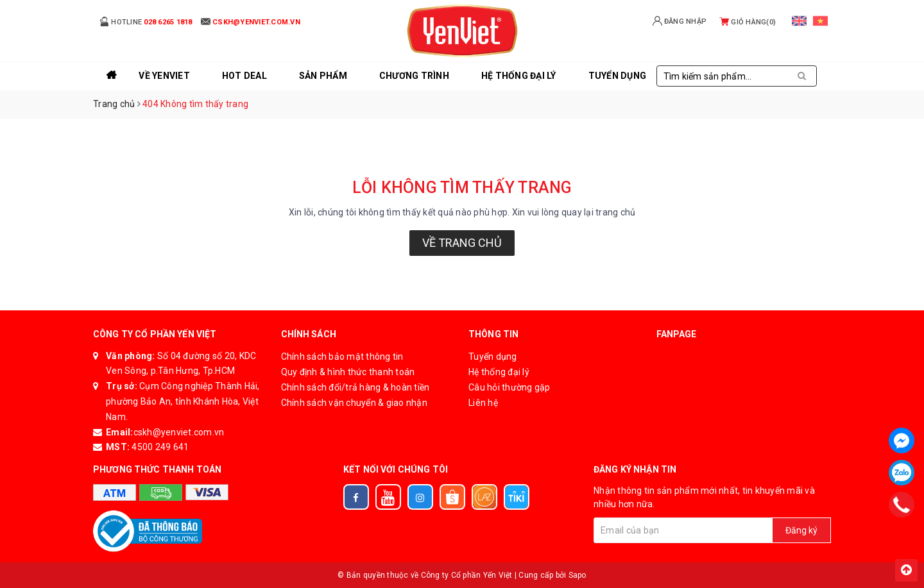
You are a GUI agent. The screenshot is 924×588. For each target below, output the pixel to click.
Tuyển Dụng (618, 76)
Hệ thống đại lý (519, 76)
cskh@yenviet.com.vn (179, 432)
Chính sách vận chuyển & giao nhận (354, 403)
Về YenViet (164, 76)
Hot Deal (244, 76)
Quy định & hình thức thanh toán (348, 372)
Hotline (146, 21)
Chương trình (414, 76)
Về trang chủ (462, 243)
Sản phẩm (323, 76)
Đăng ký (801, 530)
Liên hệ (483, 403)
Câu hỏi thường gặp (509, 387)
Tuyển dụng (493, 357)
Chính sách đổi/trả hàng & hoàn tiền (355, 387)
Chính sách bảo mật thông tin (342, 357)
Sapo (577, 575)
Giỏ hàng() (748, 22)
